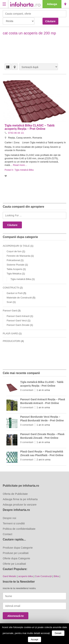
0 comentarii (27, 390)
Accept (35, 639)
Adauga (52, 4)
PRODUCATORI (11, 341)
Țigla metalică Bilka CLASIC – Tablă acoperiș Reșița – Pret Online (30, 127)
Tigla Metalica (14, 274)
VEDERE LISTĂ (8, 67)
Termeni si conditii (14, 523)
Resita (65, 4)
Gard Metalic (10, 576)
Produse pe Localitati (16, 553)
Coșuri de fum (14, 251)
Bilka (56, 576)
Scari (9, 302)
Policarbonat (13, 260)
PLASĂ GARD (10, 333)
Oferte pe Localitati (14, 564)
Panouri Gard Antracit (18, 316)
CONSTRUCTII (11, 288)
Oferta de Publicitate (15, 494)
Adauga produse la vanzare (20, 504)
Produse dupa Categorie (18, 548)
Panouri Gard (10, 311)
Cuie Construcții (43, 576)
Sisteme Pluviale (15, 265)
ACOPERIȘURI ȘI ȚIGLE (16, 246)
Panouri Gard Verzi (17, 321)
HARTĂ (15, 67)
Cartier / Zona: (13, 142)
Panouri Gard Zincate (18, 325)
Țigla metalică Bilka (24, 170)
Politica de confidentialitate (19, 529)
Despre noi (9, 518)
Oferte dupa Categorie (16, 558)
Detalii (58, 633)
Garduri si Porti (15, 293)
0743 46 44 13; (16, 133)
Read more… (20, 165)
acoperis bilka (26, 576)
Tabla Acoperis (14, 269)
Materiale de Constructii (19, 298)
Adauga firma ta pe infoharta (20, 499)
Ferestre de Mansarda (18, 256)
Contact (8, 534)
